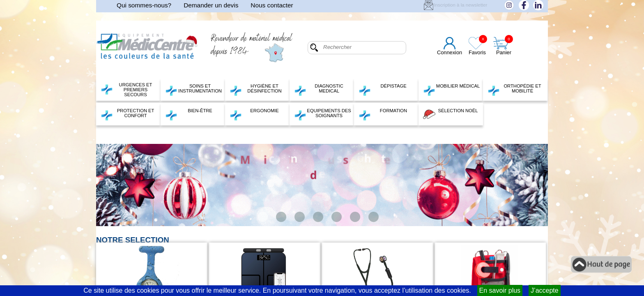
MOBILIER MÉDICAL (451, 90)
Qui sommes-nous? (144, 5)
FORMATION (383, 114)
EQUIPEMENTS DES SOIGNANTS (323, 114)
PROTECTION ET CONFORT (127, 114)
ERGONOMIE (254, 114)
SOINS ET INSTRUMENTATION (193, 90)
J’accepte (545, 290)
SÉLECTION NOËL (450, 114)
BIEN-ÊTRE (189, 114)
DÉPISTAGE (383, 90)
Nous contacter (272, 5)
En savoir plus (500, 290)
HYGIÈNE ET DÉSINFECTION (256, 90)
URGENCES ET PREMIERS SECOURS (126, 90)
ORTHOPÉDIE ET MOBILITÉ (514, 90)
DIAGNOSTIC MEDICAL (319, 90)
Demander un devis (211, 5)
